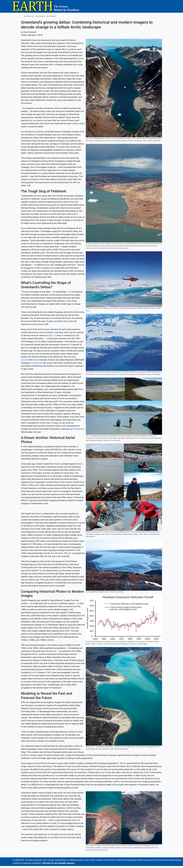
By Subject (51, 16)
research (25, 360)
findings (77, 429)
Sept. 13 (52, 335)
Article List (29, 16)
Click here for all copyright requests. (58, 863)
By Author (40, 16)
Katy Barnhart (36, 363)
